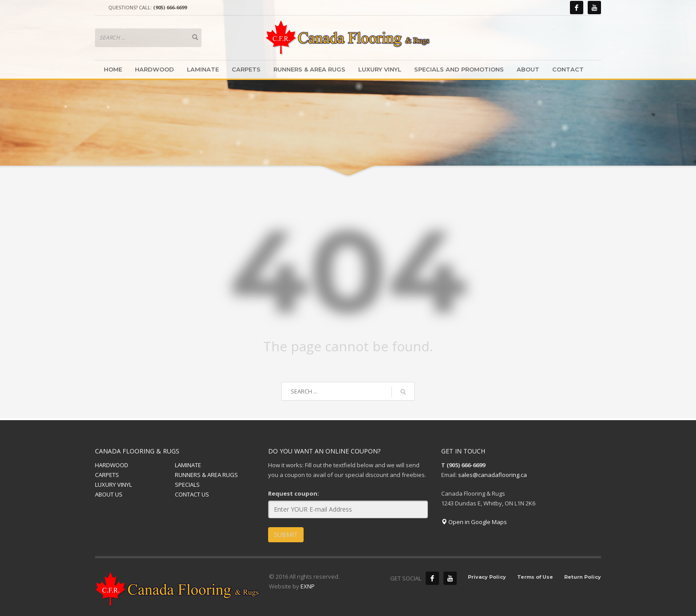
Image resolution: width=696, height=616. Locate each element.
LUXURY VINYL (380, 69)
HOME (113, 69)
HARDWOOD (154, 69)
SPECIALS (187, 485)
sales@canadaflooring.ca (492, 475)
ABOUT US (109, 494)
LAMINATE (203, 69)
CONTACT (568, 69)
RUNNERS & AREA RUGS (309, 69)
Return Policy (583, 577)
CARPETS (246, 69)
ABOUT (528, 69)
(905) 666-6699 (170, 7)
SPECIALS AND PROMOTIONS (459, 69)
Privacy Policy (487, 577)
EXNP (308, 586)
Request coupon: (294, 493)
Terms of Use (535, 577)
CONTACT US (192, 494)
